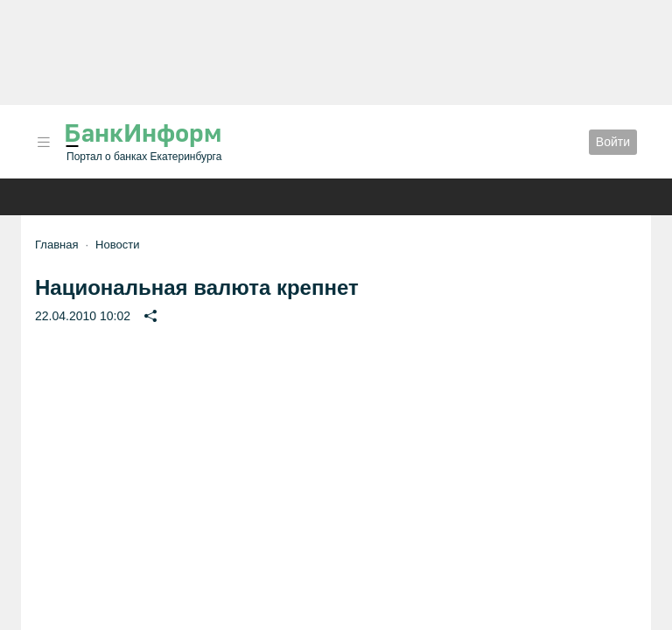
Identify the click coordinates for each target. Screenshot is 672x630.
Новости (117, 245)
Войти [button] (613, 142)
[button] (44, 142)
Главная (56, 245)
